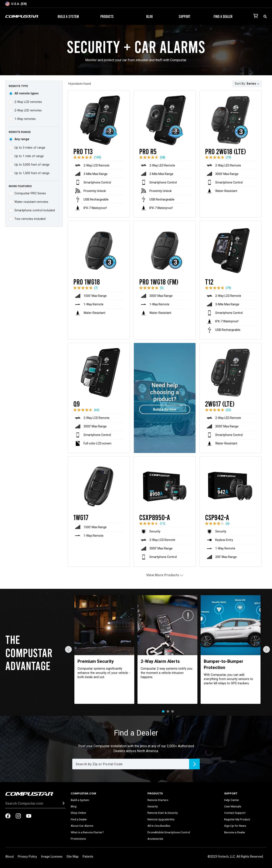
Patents (88, 857)
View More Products (165, 575)
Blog (149, 16)
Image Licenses (52, 857)
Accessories (155, 839)
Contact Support (235, 813)
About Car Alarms (82, 826)
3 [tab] (173, 711)
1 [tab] (163, 711)
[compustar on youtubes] (29, 816)
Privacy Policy (27, 857)
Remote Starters (158, 800)
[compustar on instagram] (18, 816)
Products (109, 16)
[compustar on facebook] (8, 816)
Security (153, 806)
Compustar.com (83, 793)
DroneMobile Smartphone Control (169, 832)
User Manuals (233, 806)
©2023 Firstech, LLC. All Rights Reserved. (236, 857)
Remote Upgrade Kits (161, 819)
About (10, 857)
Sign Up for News (235, 826)
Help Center (232, 800)
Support (186, 16)
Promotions (78, 839)
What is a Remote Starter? (87, 832)
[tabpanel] (104, 650)
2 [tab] (168, 711)
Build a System (68, 16)
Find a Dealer (223, 16)
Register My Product (237, 819)
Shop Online (78, 813)
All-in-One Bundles (159, 826)
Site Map (73, 857)
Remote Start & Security (163, 813)
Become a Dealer (235, 832)
